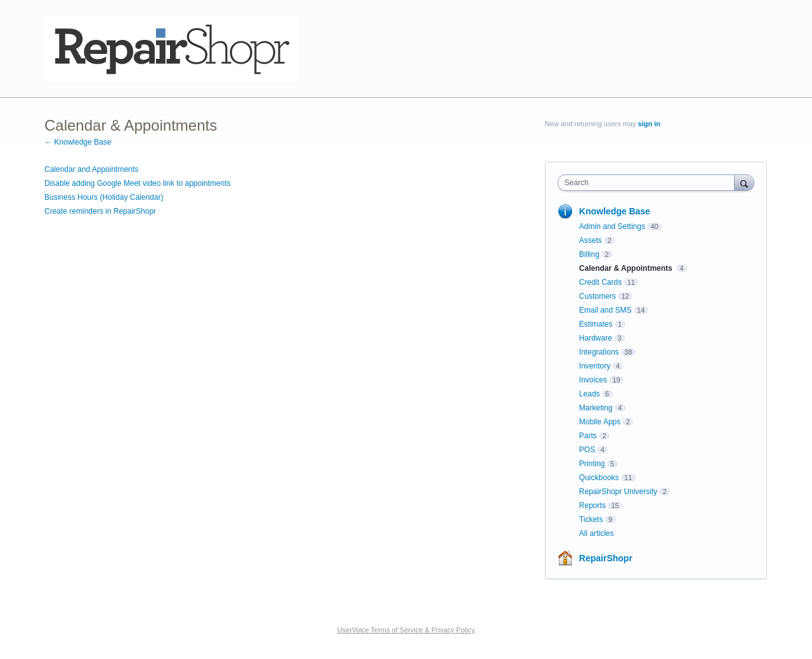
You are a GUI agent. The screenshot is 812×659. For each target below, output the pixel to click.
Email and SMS (606, 310)
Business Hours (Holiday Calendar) (104, 197)
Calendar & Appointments (627, 268)
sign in (649, 124)
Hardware (596, 338)
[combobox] (649, 183)
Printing (592, 464)
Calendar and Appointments (91, 169)
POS (587, 450)
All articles (597, 533)
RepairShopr (606, 558)
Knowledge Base (615, 211)
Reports (593, 506)
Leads (590, 394)
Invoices (593, 380)
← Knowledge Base (78, 142)
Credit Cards (600, 282)
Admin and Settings (612, 226)
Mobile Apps (600, 422)
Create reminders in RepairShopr (100, 211)
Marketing (596, 408)
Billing (589, 254)
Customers (598, 296)
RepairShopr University (618, 492)
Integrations (599, 352)
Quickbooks (599, 478)
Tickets (591, 519)
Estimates (596, 324)
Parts (588, 436)
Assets (591, 240)
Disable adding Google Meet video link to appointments (138, 183)
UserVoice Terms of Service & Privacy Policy (406, 630)
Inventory (595, 366)
